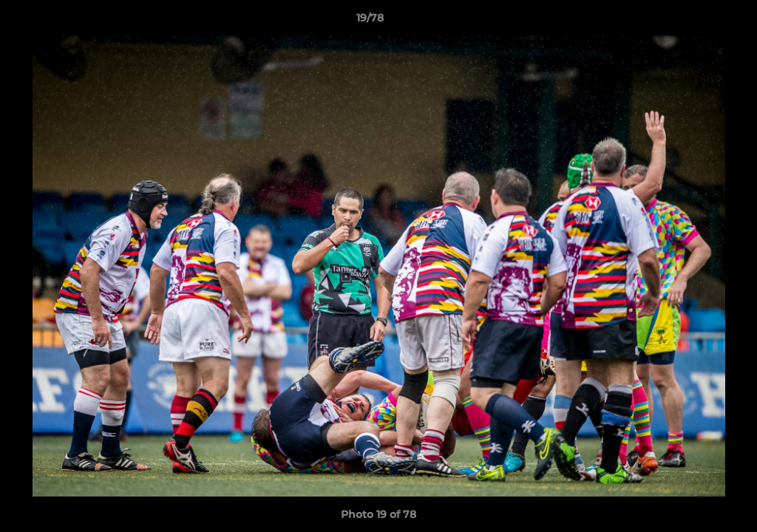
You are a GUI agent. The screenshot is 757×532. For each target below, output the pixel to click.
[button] (695, 21)
